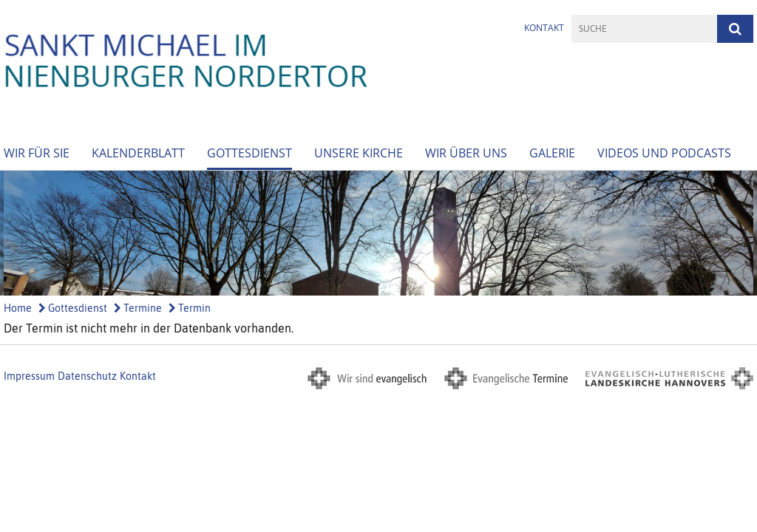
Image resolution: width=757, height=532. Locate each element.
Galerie (552, 153)
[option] (378, 233)
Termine (138, 308)
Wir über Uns (466, 153)
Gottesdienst (249, 153)
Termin (190, 308)
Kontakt (544, 28)
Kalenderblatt (138, 153)
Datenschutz (87, 376)
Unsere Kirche (359, 153)
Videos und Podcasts (664, 153)
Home (18, 308)
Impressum (29, 376)
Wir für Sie (37, 153)
